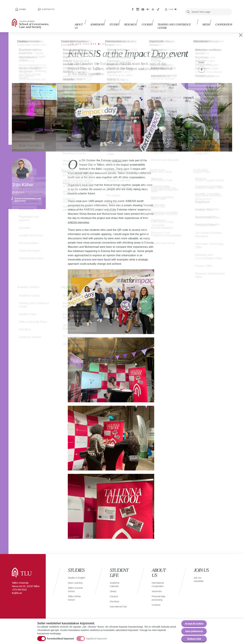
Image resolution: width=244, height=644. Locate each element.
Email (219, 64)
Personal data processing (159, 593)
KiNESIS (118, 155)
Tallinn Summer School (77, 588)
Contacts (38, 7)
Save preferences (192, 629)
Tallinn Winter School (75, 596)
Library (113, 586)
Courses (149, 22)
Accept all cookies (192, 619)
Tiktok (158, 7)
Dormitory (115, 596)
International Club (117, 603)
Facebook (133, 7)
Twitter (210, 64)
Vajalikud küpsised (96, 636)
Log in (173, 7)
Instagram (138, 7)
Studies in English (73, 574)
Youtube (143, 7)
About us (88, 22)
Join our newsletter (199, 574)
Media (208, 22)
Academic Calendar (115, 579)
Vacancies (157, 586)
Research (134, 22)
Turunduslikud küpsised (60, 636)
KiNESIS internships (80, 217)
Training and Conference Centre (179, 22)
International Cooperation (159, 579)
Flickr (148, 7)
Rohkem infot (192, 638)
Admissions (104, 22)
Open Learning (76, 581)
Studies (119, 22)
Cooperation (224, 22)
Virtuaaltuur (153, 7)
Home (19, 7)
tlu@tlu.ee (17, 588)
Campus (114, 591)
